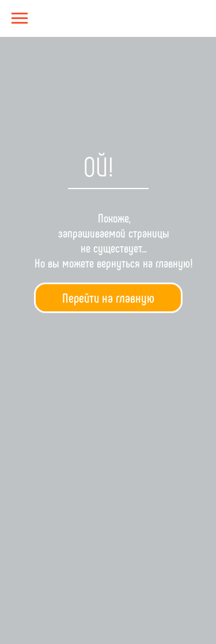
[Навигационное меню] (20, 18)
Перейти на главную (108, 297)
